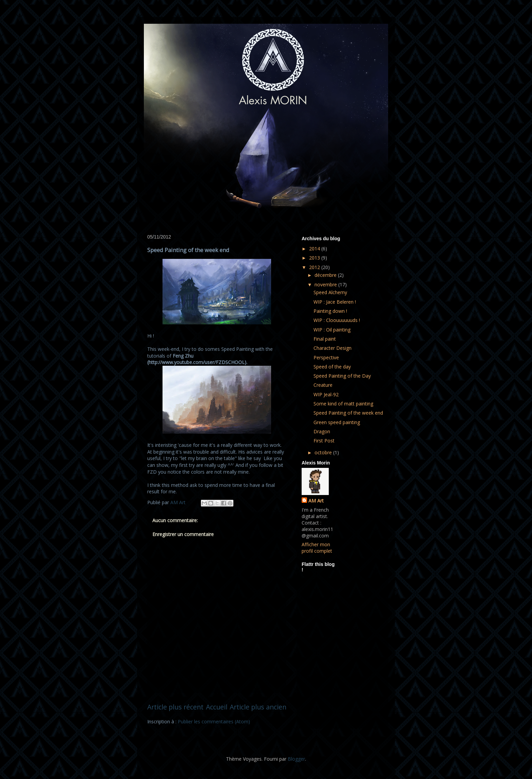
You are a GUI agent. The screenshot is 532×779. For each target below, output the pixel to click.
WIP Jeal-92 (326, 394)
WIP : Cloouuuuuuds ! (337, 320)
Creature (323, 385)
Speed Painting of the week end (348, 413)
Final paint (325, 339)
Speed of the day (332, 367)
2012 (315, 267)
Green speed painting (337, 422)
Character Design (332, 348)
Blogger (296, 759)
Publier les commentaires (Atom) (214, 721)
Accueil (217, 707)
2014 (315, 249)
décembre (326, 275)
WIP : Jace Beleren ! (335, 302)
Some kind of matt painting (343, 404)
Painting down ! (330, 311)
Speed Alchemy (330, 292)
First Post (324, 441)
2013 (315, 258)
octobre (324, 452)
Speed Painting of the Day (342, 376)
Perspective (326, 357)
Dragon (322, 431)
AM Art (316, 501)
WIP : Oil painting (332, 330)
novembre (326, 284)
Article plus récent (175, 707)
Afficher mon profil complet (317, 548)
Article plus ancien (258, 707)
